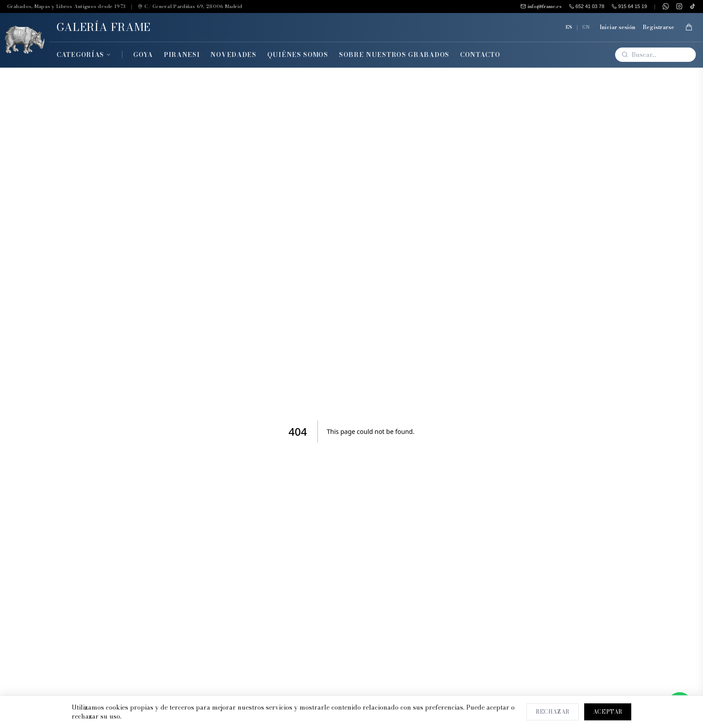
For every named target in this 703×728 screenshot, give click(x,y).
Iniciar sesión (617, 27)
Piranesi (182, 55)
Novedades (233, 55)
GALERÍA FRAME (104, 27)
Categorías (84, 55)
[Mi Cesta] (689, 27)
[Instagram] (679, 6)
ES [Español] (569, 27)
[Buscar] (655, 55)
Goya (143, 55)
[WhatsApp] (666, 6)
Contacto (480, 55)
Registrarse (658, 27)
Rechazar (553, 712)
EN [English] (586, 27)
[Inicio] (25, 40)
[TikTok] (693, 6)
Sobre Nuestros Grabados (394, 55)
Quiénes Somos (298, 55)
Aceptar (608, 712)
